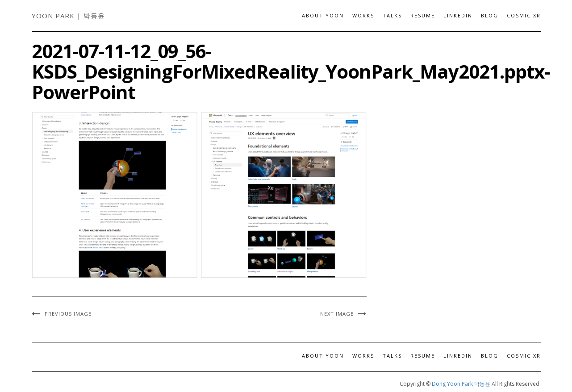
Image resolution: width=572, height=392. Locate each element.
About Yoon (323, 15)
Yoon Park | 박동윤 (68, 16)
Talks (392, 15)
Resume (423, 15)
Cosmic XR (524, 15)
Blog (490, 15)
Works (363, 15)
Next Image (337, 314)
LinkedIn (458, 15)
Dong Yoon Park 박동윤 (461, 384)
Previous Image (68, 314)
